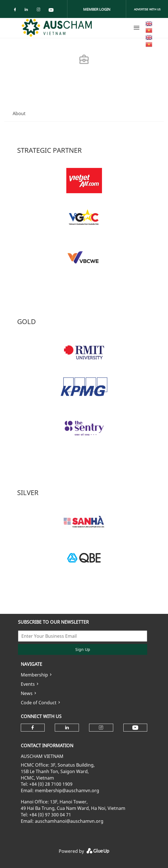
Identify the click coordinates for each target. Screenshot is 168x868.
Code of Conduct (39, 703)
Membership (34, 675)
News (27, 693)
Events (28, 684)
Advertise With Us (147, 9)
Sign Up (83, 649)
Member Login (97, 9)
